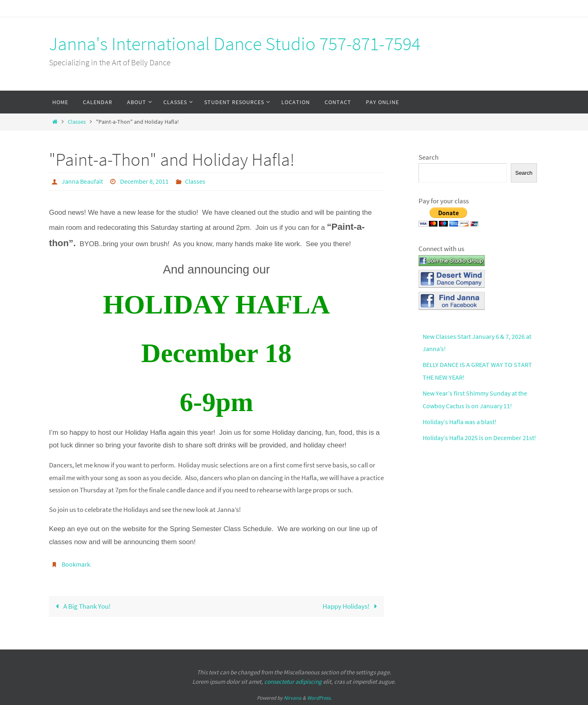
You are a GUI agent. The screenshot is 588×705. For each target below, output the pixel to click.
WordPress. (319, 697)
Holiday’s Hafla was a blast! (462, 422)
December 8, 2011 (144, 181)
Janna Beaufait (82, 181)
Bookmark (76, 564)
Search (429, 157)
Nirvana (293, 697)
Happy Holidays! (352, 605)
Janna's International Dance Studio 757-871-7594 (235, 44)
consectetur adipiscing (293, 681)
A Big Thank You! (81, 605)
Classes (77, 122)
